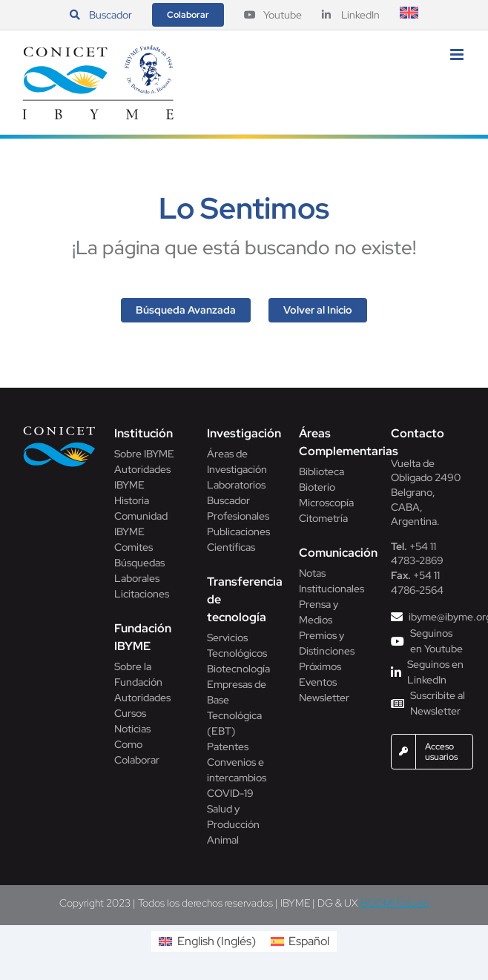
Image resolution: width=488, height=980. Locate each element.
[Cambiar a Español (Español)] (300, 941)
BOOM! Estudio (395, 903)
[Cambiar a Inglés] (409, 15)
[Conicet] (60, 430)
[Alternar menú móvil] (458, 54)
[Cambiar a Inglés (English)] (207, 941)
